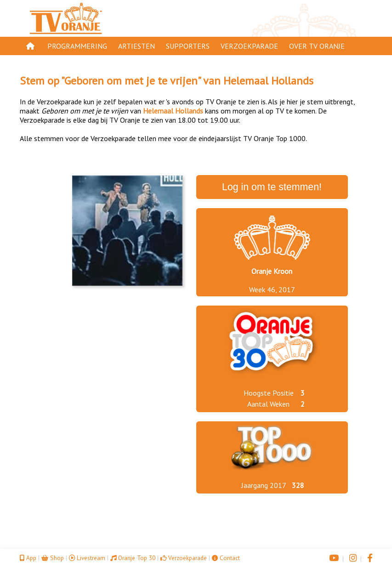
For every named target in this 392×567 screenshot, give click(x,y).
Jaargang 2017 (264, 485)
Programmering (77, 46)
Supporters (188, 46)
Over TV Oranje (317, 46)
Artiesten (136, 46)
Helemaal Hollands (268, 81)
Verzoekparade (249, 46)
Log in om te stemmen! (272, 187)
